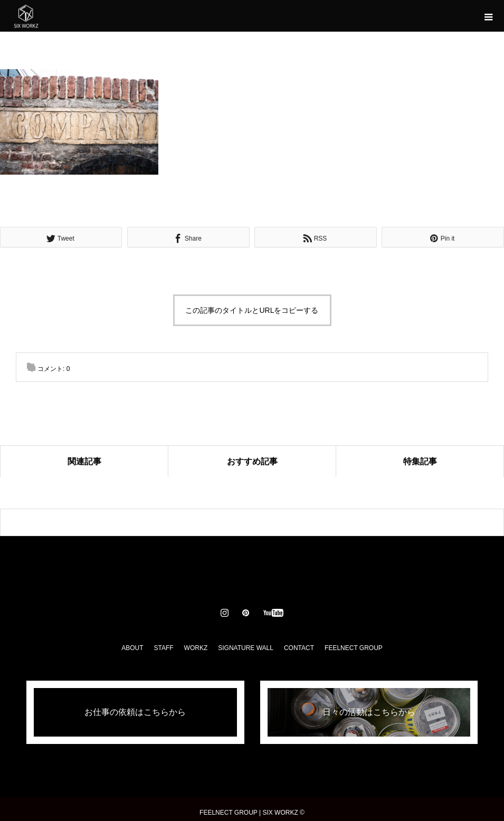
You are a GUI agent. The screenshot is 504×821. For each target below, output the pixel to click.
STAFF (163, 648)
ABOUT (132, 648)
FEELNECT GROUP (354, 648)
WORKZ (196, 648)
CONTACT (299, 648)
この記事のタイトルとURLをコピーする (252, 310)
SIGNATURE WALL (246, 648)
